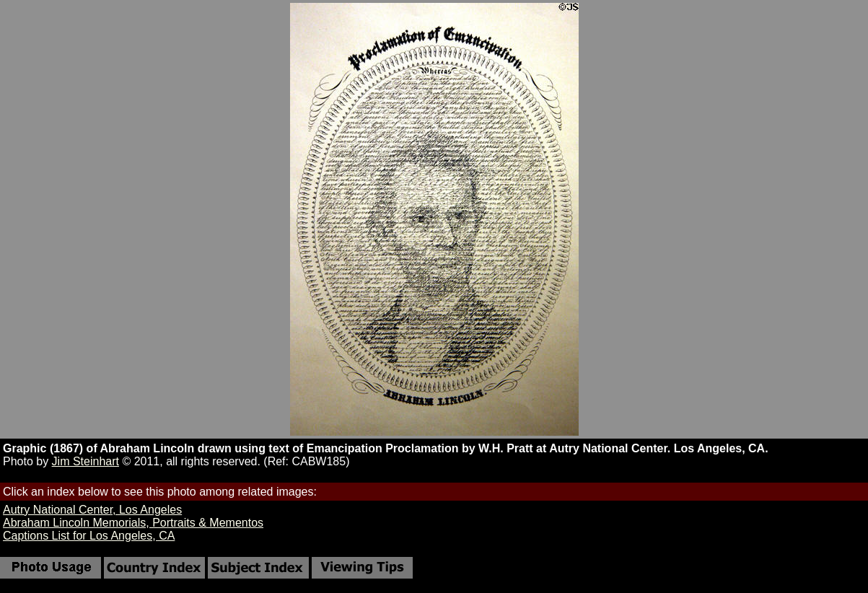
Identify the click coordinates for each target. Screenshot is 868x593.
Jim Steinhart (86, 461)
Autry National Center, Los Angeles (92, 510)
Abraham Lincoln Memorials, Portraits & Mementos (133, 523)
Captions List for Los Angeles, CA (89, 536)
